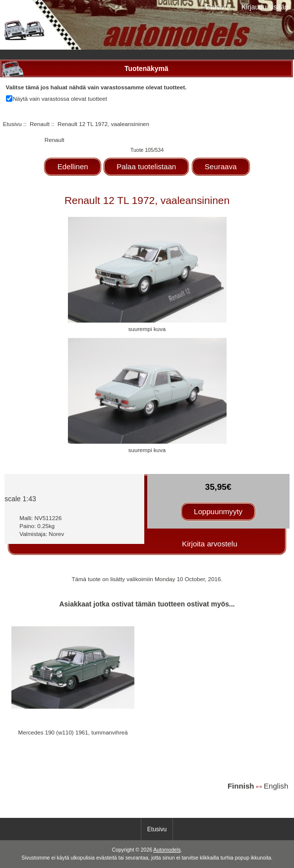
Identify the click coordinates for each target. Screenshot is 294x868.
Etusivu (217, 7)
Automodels (167, 850)
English (276, 786)
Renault (40, 124)
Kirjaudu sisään (265, 7)
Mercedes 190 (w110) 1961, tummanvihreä (73, 732)
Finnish (241, 786)
